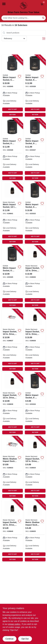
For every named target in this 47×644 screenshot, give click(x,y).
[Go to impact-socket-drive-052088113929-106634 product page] (35, 467)
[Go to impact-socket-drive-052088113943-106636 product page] (35, 277)
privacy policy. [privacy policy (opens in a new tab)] (14, 624)
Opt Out (25, 639)
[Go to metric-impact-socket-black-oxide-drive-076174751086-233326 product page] (12, 150)
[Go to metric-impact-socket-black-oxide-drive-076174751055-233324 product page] (35, 404)
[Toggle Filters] (44, 39)
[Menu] (4, 4)
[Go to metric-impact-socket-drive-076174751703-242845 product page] (12, 86)
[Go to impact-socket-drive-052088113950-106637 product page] (12, 340)
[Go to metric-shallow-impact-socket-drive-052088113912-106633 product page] (12, 467)
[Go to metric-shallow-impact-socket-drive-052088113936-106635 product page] (35, 531)
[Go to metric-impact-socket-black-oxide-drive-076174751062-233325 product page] (12, 277)
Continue (9, 639)
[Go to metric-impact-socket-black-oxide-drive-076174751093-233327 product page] (35, 150)
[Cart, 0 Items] (42, 4)
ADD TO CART (13, 109)
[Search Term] (24, 18)
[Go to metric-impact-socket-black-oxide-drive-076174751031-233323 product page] (35, 213)
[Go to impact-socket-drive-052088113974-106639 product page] (12, 404)
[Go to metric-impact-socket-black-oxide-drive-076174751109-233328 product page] (35, 86)
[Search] (43, 18)
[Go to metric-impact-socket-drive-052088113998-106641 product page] (12, 213)
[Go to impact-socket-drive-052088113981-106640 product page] (12, 531)
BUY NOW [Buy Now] (13, 115)
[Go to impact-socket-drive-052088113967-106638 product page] (35, 340)
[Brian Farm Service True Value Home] (24, 6)
